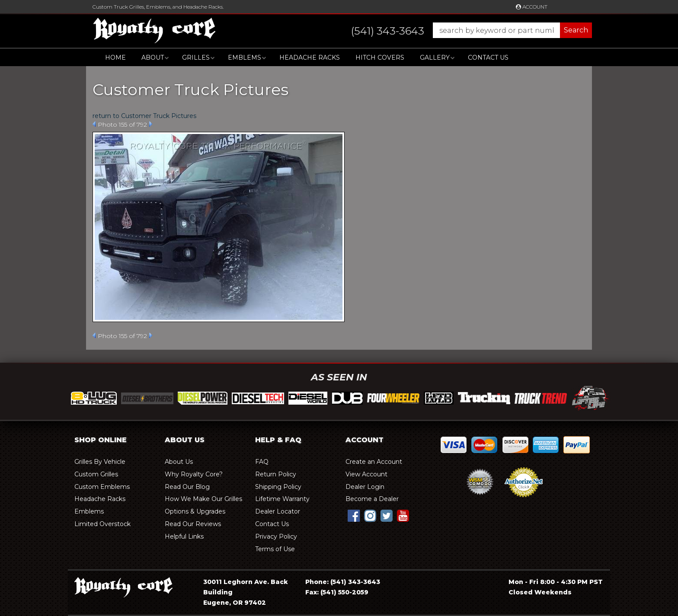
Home (115, 57)
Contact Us (488, 57)
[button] (463, 30)
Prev (94, 124)
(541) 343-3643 (355, 582)
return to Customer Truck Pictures (144, 116)
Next (151, 124)
